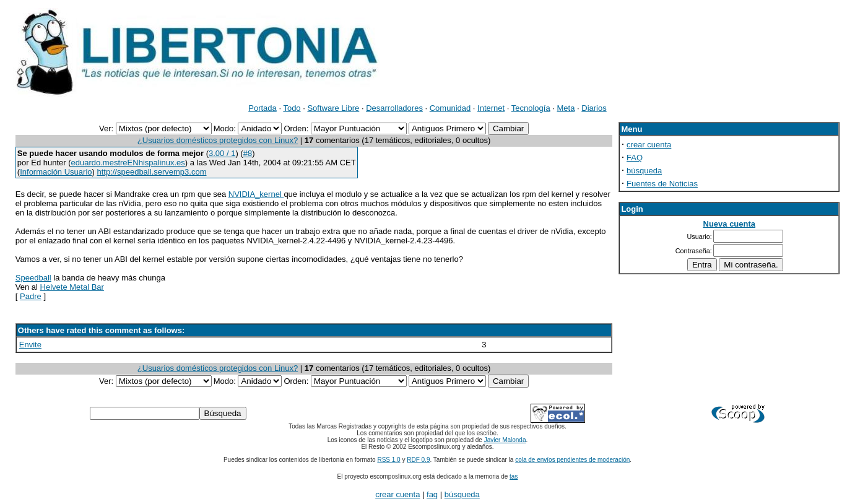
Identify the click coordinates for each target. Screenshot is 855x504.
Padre (31, 296)
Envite (30, 345)
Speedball (33, 278)
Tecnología (531, 108)
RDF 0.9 (418, 460)
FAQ (635, 158)
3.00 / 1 (222, 153)
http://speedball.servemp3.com (151, 172)
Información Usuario (56, 172)
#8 (248, 153)
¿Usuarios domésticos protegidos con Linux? (218, 140)
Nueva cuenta (730, 224)
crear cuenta (649, 145)
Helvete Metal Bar (72, 287)
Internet (491, 108)
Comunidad (450, 108)
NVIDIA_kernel (256, 194)
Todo (292, 108)
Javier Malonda (505, 440)
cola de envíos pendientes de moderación (572, 460)
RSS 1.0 (388, 460)
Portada (263, 108)
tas (514, 476)
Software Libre (333, 108)
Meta (566, 108)
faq (432, 494)
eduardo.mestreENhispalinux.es (128, 163)
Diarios (594, 108)
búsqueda (644, 171)
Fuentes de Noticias (662, 184)
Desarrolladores (394, 108)
